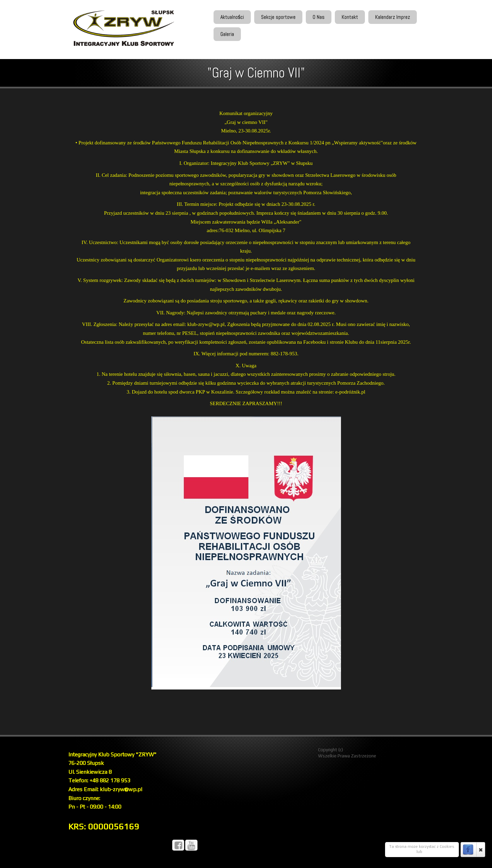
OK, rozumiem (402, 852)
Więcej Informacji (439, 852)
